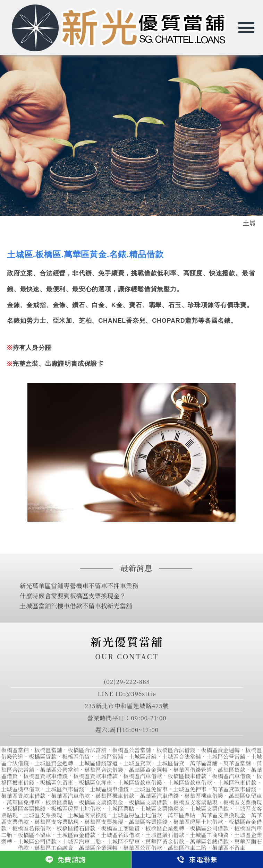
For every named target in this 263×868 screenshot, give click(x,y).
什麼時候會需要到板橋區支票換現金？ (73, 596)
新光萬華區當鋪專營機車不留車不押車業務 (79, 585)
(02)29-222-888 (127, 681)
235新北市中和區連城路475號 (127, 706)
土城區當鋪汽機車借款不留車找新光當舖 (76, 606)
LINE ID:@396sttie (127, 693)
